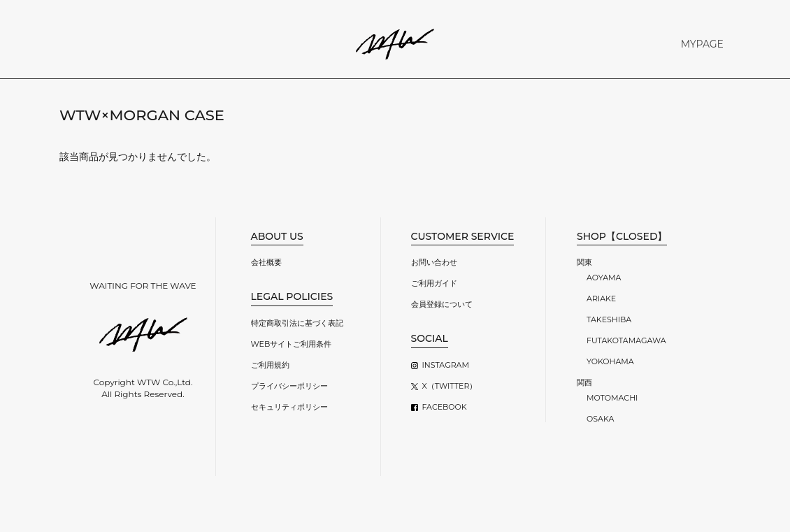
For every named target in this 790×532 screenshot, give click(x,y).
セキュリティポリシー (289, 407)
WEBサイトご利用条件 (292, 344)
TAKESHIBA (609, 319)
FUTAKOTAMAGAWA (626, 340)
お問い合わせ (434, 262)
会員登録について (442, 304)
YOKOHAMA (610, 361)
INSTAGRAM (446, 365)
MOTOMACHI (612, 398)
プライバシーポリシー (289, 386)
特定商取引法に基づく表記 (297, 323)
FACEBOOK (445, 407)
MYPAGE (702, 44)
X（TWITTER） (450, 386)
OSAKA (600, 419)
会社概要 (266, 262)
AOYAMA (604, 278)
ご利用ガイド (434, 283)
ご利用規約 (270, 365)
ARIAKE (601, 299)
